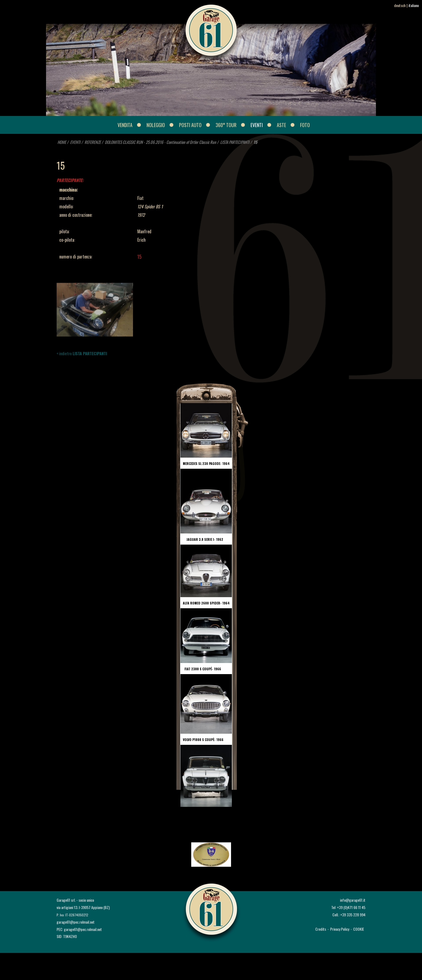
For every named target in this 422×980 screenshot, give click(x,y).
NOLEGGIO (156, 125)
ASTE (281, 125)
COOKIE (359, 929)
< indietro (82, 353)
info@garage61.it (353, 900)
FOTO (305, 125)
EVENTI (257, 125)
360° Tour (226, 125)
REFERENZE (93, 142)
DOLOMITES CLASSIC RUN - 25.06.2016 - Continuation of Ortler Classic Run (160, 142)
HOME (62, 142)
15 (255, 142)
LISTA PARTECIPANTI (235, 142)
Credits (321, 929)
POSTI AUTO (190, 125)
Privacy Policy (340, 929)
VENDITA (125, 125)
